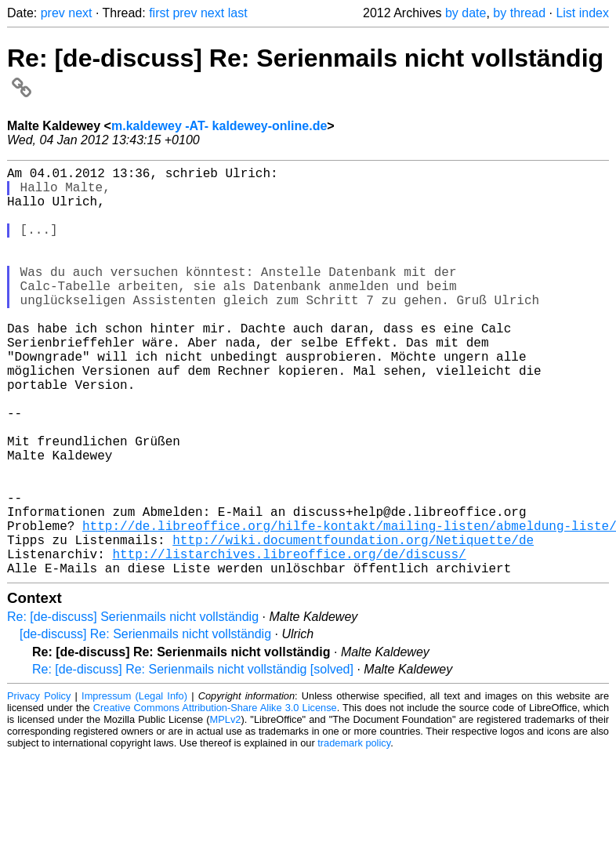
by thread (519, 13)
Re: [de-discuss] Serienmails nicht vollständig (133, 708)
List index (582, 13)
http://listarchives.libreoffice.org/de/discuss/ (289, 641)
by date (466, 13)
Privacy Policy (39, 787)
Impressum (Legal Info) (134, 787)
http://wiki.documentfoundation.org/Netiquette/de (353, 624)
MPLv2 (226, 810)
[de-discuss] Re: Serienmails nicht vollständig (145, 725)
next (80, 13)
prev (53, 13)
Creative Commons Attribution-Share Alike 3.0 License (215, 799)
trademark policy (354, 834)
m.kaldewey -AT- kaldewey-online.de (219, 126)
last (238, 13)
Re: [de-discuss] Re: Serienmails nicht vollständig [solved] (193, 760)
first (159, 13)
